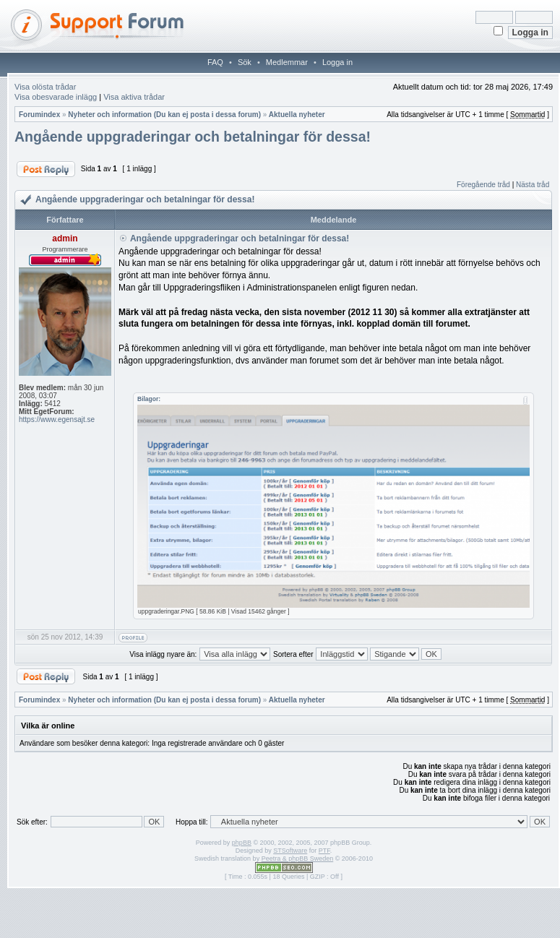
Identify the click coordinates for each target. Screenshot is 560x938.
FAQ (215, 62)
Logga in (337, 62)
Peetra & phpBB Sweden (298, 859)
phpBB (242, 843)
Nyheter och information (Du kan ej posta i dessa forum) (164, 115)
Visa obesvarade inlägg (56, 97)
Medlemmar (287, 62)
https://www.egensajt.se (57, 419)
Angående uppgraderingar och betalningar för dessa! (193, 137)
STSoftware (290, 851)
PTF (324, 851)
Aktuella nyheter (297, 115)
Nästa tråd (533, 185)
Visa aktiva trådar (134, 97)
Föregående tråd (483, 185)
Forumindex (39, 115)
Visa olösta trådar (45, 87)
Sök (245, 62)
